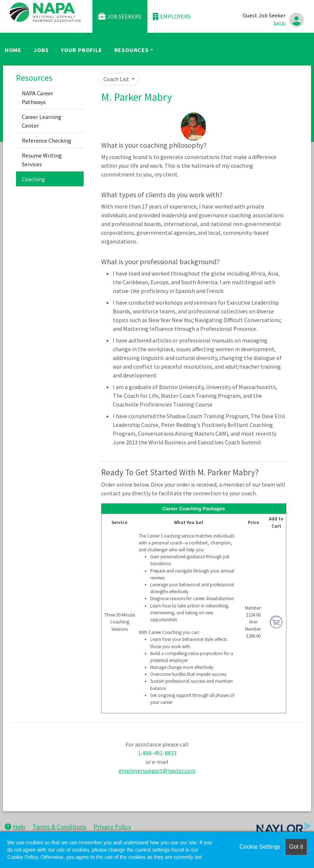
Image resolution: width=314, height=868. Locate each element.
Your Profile (82, 50)
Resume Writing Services (42, 160)
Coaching (33, 179)
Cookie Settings (260, 847)
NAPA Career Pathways (37, 98)
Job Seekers (120, 17)
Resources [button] (132, 50)
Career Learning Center (42, 121)
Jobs (41, 50)
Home (13, 50)
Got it (296, 847)
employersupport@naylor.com (157, 770)
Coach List (117, 79)
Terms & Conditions (59, 827)
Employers (172, 17)
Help (15, 827)
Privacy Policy (112, 827)
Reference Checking (47, 140)
